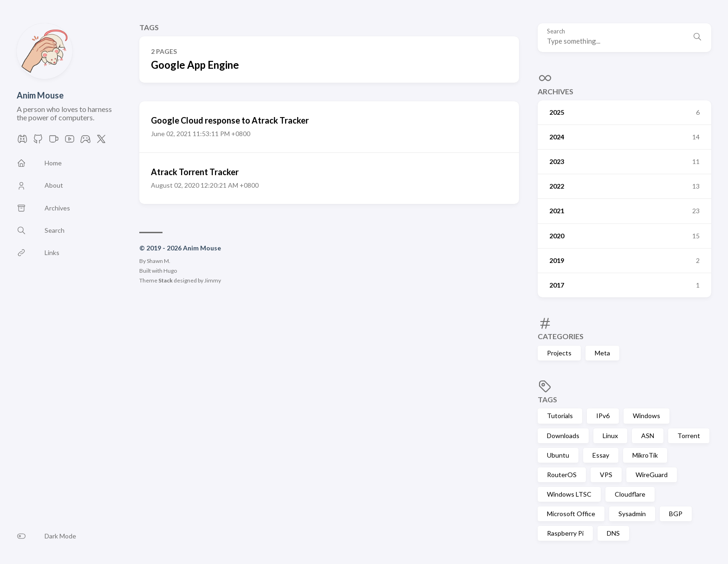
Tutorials (560, 416)
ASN (648, 436)
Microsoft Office (571, 514)
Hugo (170, 271)
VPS (606, 475)
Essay (601, 455)
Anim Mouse (40, 95)
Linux (610, 436)
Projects (559, 353)
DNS (613, 533)
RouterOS (562, 475)
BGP (676, 514)
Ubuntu (558, 455)
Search (556, 31)
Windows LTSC (569, 494)
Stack (166, 280)
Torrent (689, 436)
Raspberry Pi (565, 533)
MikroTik (645, 455)
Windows (647, 416)
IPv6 (603, 416)
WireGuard (652, 475)
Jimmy (213, 280)
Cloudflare (630, 494)
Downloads (563, 436)
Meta (602, 353)
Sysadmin (632, 514)
